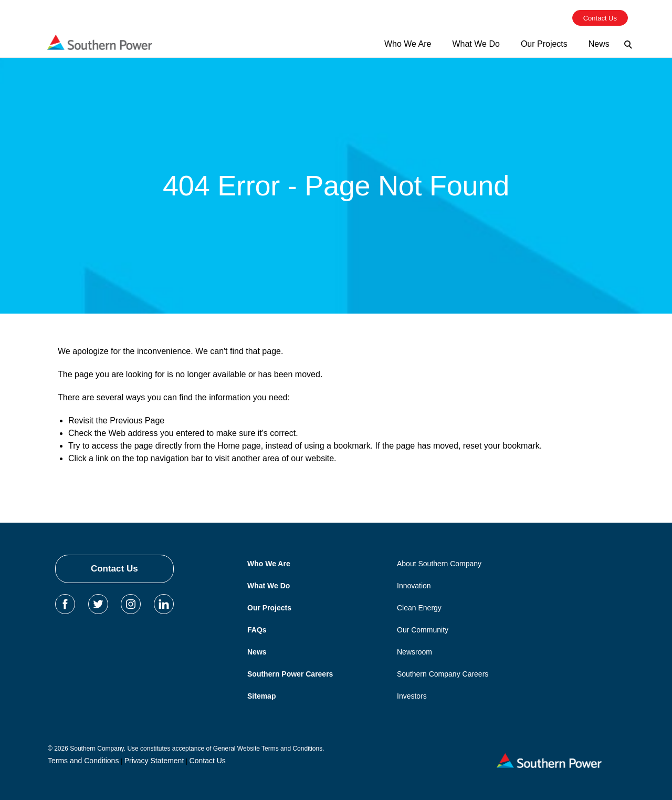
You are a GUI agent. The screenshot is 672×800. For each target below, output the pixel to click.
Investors (412, 696)
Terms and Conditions (83, 761)
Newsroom (414, 652)
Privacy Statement (154, 761)
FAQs (257, 630)
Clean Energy (419, 608)
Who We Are (269, 564)
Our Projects (269, 608)
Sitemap (261, 696)
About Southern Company (439, 564)
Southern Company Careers (443, 674)
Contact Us (114, 569)
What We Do (269, 586)
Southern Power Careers (290, 674)
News (257, 652)
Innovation (414, 586)
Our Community (423, 630)
